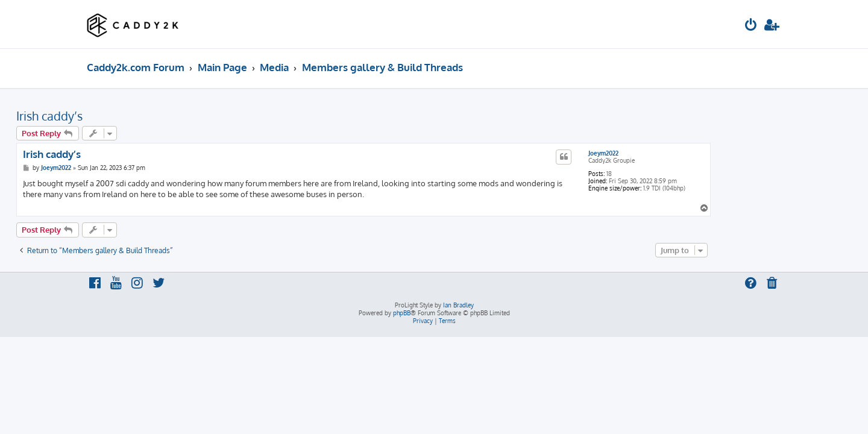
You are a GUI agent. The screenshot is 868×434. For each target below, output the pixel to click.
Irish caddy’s (120, 116)
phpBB (402, 313)
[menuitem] (751, 26)
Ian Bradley (458, 305)
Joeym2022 (674, 153)
